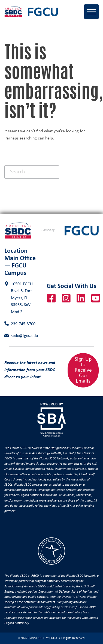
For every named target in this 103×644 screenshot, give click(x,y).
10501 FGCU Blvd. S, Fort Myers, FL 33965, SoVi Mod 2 (22, 298)
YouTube (96, 298)
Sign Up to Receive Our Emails (83, 370)
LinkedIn (81, 298)
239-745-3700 (23, 324)
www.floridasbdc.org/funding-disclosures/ (49, 607)
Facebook (51, 298)
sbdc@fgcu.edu (24, 336)
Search (82, 172)
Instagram (66, 298)
